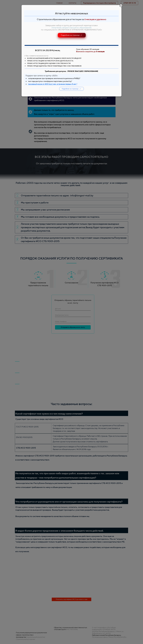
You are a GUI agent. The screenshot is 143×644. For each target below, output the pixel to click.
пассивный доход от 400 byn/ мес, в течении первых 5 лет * (53, 84)
